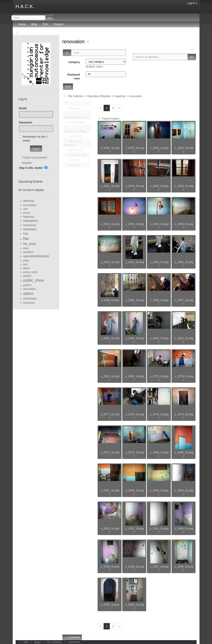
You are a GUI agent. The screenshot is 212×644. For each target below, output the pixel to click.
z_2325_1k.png (110, 224)
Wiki (24, 642)
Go (192, 57)
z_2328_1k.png (184, 186)
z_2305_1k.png (135, 224)
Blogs (35, 642)
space (28, 293)
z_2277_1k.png (110, 414)
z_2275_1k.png (159, 414)
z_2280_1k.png (135, 376)
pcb (26, 264)
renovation (74, 42)
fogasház (120, 96)
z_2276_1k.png (135, 414)
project (27, 276)
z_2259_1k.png (110, 567)
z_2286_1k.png (110, 338)
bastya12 (72, 108)
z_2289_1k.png (135, 300)
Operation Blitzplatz (99, 96)
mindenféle (73, 136)
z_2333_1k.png (184, 148)
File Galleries (76, 96)
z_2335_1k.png (135, 148)
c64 (26, 209)
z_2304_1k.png (159, 224)
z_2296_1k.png (184, 224)
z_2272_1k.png (110, 452)
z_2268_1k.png (184, 452)
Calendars (72, 642)
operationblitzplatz (36, 256)
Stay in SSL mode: (31, 168)
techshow (29, 303)
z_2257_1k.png (159, 567)
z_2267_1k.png (110, 490)
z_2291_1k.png (184, 262)
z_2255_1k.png (110, 605)
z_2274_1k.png (184, 414)
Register (27, 163)
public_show (34, 280)
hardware (30, 229)
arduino (29, 201)
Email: (23, 108)
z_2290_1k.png (110, 300)
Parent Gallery (108, 119)
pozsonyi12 (73, 150)
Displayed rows (74, 77)
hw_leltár (30, 244)
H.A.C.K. (25, 6)
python (27, 285)
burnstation (30, 205)
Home (22, 24)
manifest (28, 252)
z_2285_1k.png (135, 338)
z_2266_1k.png (135, 490)
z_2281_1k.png (110, 376)
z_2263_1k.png (110, 528)
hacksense (30, 225)
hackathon (31, 221)
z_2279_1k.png (159, 376)
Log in (192, 3)
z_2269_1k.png (159, 452)
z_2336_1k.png (110, 148)
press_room (30, 272)
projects (71, 160)
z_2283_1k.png (159, 338)
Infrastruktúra (74, 122)
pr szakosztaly (75, 155)
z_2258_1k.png (135, 567)
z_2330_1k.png (135, 186)
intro (26, 248)
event (27, 213)
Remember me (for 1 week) (33, 139)
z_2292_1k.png (159, 262)
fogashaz (29, 217)
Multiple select (94, 67)
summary (30, 298)
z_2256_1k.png (184, 567)
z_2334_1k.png (159, 148)
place (26, 268)
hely (26, 234)
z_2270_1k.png (135, 452)
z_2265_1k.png (159, 490)
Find (68, 87)
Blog (34, 24)
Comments (72, 637)
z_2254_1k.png (135, 605)
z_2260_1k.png (184, 528)
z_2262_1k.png (135, 528)
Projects (59, 24)
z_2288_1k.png (159, 300)
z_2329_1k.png (159, 186)
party (26, 260)
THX (45, 24)
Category (74, 62)
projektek (72, 165)
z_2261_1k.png (159, 528)
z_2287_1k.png (184, 300)
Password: (26, 122)
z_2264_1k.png (184, 490)
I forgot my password (34, 157)
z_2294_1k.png (110, 262)
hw (26, 238)
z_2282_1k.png (184, 338)
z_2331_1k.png (110, 186)
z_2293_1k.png (135, 262)
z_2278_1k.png (184, 376)
